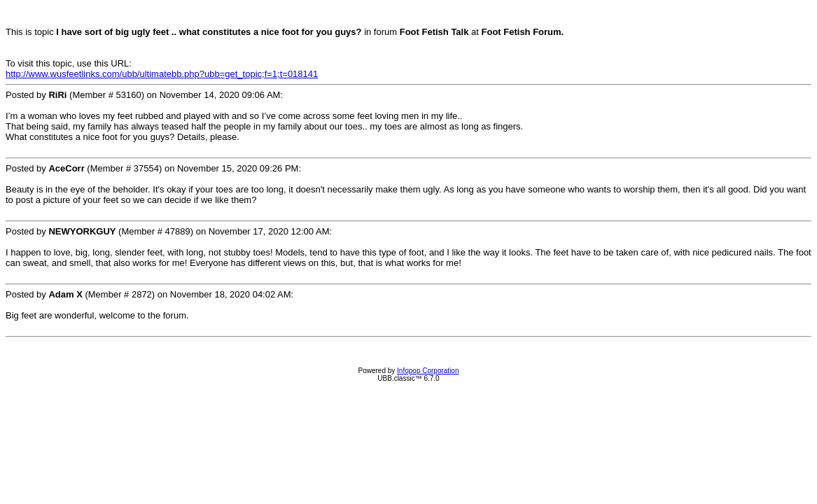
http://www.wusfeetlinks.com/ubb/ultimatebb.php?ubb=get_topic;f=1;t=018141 (162, 74)
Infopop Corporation (428, 371)
